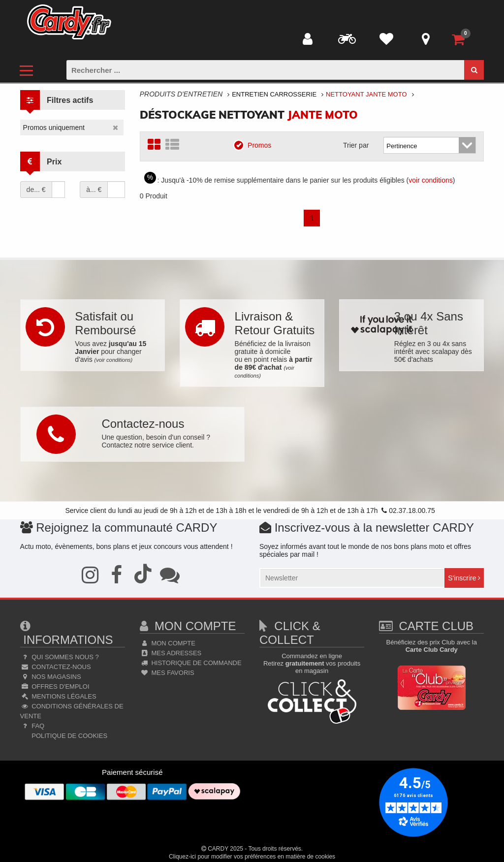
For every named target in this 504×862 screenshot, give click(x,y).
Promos (255, 145)
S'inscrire (464, 578)
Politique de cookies (69, 736)
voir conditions (431, 180)
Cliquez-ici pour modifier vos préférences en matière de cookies (252, 857)
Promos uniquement (54, 128)
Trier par (356, 145)
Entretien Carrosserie (274, 94)
